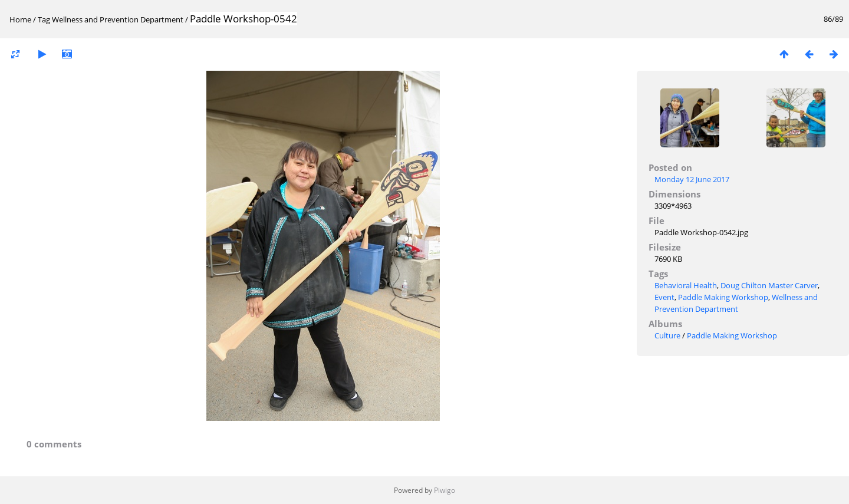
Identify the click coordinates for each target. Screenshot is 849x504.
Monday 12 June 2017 (692, 179)
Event (664, 297)
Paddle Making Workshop (723, 297)
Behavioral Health (686, 285)
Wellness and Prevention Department (118, 19)
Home (20, 19)
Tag (44, 19)
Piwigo (445, 490)
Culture (667, 335)
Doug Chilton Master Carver (769, 285)
